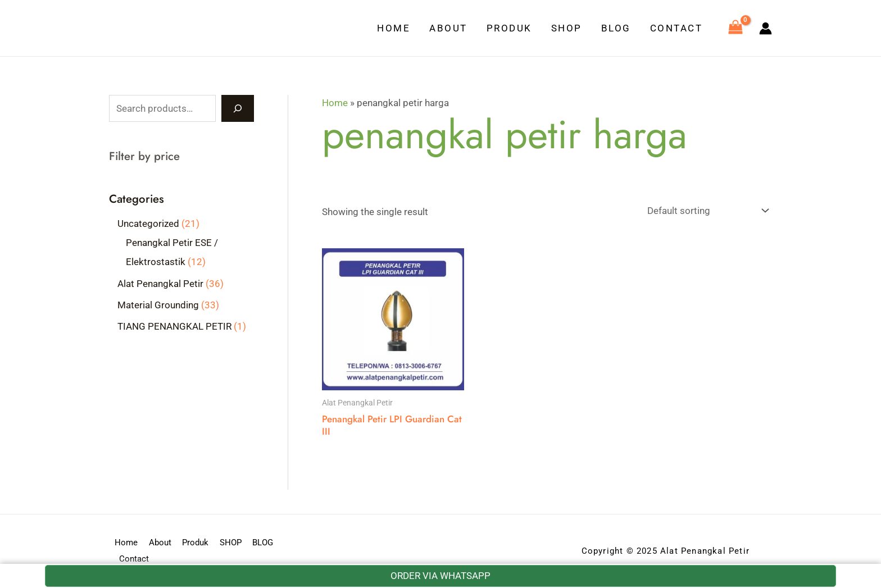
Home (394, 28)
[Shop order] (705, 211)
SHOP (567, 28)
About (448, 28)
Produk (509, 28)
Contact (676, 28)
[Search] (238, 108)
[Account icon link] (766, 28)
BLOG (616, 28)
